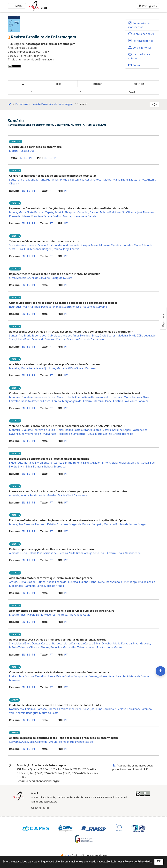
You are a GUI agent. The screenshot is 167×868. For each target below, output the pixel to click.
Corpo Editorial (140, 47)
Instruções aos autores (139, 56)
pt (31, 158)
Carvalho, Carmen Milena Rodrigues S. (101, 212)
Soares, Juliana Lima (101, 676)
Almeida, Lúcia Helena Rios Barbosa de (33, 553)
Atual (132, 92)
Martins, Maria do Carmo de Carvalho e (80, 339)
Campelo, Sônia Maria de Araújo (44, 586)
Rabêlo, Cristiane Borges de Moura (68, 524)
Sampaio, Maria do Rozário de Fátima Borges (119, 524)
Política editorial (140, 41)
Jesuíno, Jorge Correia (66, 249)
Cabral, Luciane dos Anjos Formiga (69, 336)
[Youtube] (48, 808)
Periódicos (22, 104)
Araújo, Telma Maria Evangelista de (71, 742)
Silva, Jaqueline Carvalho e (100, 709)
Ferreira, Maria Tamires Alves (131, 397)
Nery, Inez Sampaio (110, 582)
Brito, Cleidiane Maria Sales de (121, 463)
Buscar (98, 84)
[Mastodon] (36, 808)
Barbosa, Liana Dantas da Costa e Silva (76, 643)
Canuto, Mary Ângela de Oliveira (72, 401)
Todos (58, 84)
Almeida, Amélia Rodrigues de (27, 495)
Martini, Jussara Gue (22, 151)
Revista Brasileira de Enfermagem (53, 104)
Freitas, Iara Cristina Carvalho (28, 676)
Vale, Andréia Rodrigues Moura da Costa (34, 713)
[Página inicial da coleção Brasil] (18, 801)
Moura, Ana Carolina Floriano (27, 524)
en (21, 158)
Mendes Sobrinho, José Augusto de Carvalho (80, 307)
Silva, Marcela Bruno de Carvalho (29, 278)
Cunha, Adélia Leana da (52, 582)
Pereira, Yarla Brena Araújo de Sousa (81, 553)
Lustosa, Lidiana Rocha (82, 582)
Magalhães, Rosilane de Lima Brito (64, 434)
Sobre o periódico (141, 34)
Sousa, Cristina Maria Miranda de (30, 180)
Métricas (139, 84)
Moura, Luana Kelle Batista (80, 216)
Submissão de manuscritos (139, 25)
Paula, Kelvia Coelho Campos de (67, 676)
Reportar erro (163, 318)
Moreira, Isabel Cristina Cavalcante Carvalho (121, 401)
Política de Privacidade (138, 862)
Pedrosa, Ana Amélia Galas (74, 615)
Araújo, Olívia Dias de (22, 582)
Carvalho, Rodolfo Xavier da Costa (30, 401)
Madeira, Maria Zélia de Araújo (137, 336)
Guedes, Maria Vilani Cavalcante (67, 495)
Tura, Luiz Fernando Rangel (34, 249)
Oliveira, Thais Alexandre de (123, 553)
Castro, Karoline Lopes (117, 430)
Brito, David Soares (104, 336)
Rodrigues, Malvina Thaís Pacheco (30, 307)
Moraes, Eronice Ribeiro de (65, 709)
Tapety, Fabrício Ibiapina (60, 212)
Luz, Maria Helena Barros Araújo (80, 463)
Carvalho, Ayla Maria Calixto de (28, 742)
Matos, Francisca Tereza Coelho (42, 216)
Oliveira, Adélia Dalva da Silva (120, 643)
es (26, 158)
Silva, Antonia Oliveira (23, 245)
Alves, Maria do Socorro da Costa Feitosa (77, 180)
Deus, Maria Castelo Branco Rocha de (110, 434)
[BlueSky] (33, 808)
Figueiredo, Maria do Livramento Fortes (33, 463)
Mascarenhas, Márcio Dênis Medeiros (32, 615)
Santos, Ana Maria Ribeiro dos (28, 336)
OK (159, 861)
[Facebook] (44, 808)
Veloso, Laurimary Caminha (135, 709)
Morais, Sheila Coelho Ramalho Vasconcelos (84, 397)
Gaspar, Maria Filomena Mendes (101, 245)
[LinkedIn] (40, 808)
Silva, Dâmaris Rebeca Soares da (46, 467)
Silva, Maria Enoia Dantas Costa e (30, 643)
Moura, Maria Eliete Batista (120, 180)
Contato (135, 65)
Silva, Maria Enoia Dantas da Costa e (31, 339)
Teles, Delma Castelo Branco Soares (79, 430)
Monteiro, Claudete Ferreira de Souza (32, 397)
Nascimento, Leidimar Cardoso (28, 709)
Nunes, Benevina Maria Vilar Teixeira (64, 647)
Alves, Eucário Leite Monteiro (107, 647)
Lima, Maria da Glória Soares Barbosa (72, 368)
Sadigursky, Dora (62, 278)
